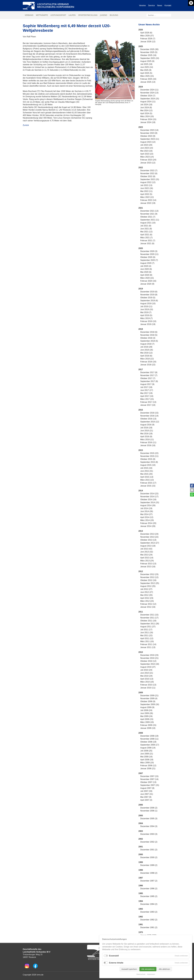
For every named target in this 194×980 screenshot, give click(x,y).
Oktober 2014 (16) (148, 500)
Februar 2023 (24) (148, 160)
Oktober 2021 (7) (148, 217)
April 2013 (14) (147, 558)
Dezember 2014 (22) (149, 494)
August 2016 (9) (147, 425)
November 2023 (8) (149, 133)
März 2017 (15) (147, 399)
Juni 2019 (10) (147, 309)
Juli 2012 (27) (146, 589)
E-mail (192, 490)
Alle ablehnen (164, 969)
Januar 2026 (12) (148, 42)
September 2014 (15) (150, 502)
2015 (141, 450)
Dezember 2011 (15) (149, 615)
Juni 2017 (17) (147, 390)
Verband (29, 15)
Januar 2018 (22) (148, 365)
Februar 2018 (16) (148, 362)
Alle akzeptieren (148, 969)
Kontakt (168, 5)
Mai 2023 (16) (146, 151)
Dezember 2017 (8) (149, 372)
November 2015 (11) (149, 456)
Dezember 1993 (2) (149, 912)
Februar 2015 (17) (148, 483)
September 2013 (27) (150, 543)
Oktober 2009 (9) (148, 701)
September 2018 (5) (149, 341)
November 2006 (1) (149, 811)
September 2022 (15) (150, 179)
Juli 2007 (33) (146, 791)
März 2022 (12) (147, 197)
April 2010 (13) (147, 679)
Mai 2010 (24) (146, 676)
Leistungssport (58, 15)
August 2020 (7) (147, 263)
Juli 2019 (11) (146, 306)
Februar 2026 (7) (148, 39)
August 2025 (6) (147, 61)
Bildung (114, 15)
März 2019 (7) (146, 318)
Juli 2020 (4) (146, 266)
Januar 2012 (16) (148, 607)
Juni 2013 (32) (147, 552)
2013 (141, 531)
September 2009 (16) (150, 704)
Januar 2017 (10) (148, 405)
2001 (141, 847)
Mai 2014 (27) (146, 514)
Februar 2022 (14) (148, 200)
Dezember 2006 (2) (149, 808)
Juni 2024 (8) (146, 108)
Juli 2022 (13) (146, 185)
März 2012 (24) (147, 601)
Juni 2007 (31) (147, 794)
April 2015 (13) (147, 477)
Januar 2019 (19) (148, 324)
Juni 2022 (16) (147, 188)
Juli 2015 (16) (146, 468)
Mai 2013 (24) (146, 555)
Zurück (26, 125)
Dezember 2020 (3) (149, 251)
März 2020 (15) (147, 278)
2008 (141, 733)
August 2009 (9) (147, 707)
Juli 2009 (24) (146, 710)
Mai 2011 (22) (146, 635)
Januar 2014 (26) (148, 526)
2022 (141, 168)
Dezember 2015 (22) (149, 453)
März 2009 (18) (147, 722)
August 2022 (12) (148, 182)
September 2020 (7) (149, 260)
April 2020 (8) (146, 275)
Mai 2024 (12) (146, 110)
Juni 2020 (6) (146, 269)
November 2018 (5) (149, 335)
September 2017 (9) (149, 381)
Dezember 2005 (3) (149, 819)
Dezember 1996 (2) (149, 889)
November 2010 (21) (149, 658)
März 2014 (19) (147, 520)
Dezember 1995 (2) (149, 896)
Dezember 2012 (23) (149, 574)
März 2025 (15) (147, 76)
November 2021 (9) (149, 214)
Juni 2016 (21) (147, 431)
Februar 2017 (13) (148, 402)
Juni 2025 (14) (147, 67)
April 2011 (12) (147, 638)
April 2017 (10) (147, 396)
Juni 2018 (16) (147, 350)
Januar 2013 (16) (148, 567)
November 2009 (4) (149, 698)
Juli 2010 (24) (146, 670)
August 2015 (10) (148, 465)
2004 (141, 823)
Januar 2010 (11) (148, 688)
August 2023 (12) (148, 142)
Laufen (72, 15)
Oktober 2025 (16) (148, 55)
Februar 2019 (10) (148, 321)
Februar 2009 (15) (148, 725)
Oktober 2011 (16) (148, 621)
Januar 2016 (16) (148, 445)
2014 (141, 491)
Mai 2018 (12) (146, 353)
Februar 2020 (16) (148, 281)
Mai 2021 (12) (146, 232)
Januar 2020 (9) (147, 284)
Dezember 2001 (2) (149, 850)
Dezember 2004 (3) (149, 826)
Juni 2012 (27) (147, 592)
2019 (141, 289)
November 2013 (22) (149, 537)
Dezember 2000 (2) (149, 857)
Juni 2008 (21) (147, 754)
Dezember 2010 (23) (149, 655)
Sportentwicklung (88, 15)
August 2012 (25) (148, 586)
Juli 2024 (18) (146, 105)
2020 (141, 248)
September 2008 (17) (150, 745)
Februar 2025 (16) (148, 79)
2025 (141, 46)
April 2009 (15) (147, 719)
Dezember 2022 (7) (149, 170)
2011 (141, 612)
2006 (141, 805)
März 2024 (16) (147, 116)
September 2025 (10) (150, 58)
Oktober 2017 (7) (148, 378)
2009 (141, 693)
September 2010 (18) (150, 664)
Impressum (151, 974)
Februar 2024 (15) (148, 119)
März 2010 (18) (147, 682)
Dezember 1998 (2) (149, 873)
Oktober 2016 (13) (148, 419)
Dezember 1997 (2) (149, 881)
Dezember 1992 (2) (149, 920)
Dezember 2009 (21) (149, 696)
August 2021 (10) (148, 223)
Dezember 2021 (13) (149, 211)
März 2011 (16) (147, 641)
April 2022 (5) (146, 194)
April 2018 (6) (146, 356)
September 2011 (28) (150, 624)
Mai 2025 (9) (146, 70)
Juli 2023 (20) (146, 145)
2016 (141, 410)
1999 (141, 862)
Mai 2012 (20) (146, 595)
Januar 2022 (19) (148, 203)
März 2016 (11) (147, 439)
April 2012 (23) (147, 598)
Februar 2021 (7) (148, 241)
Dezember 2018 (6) (149, 332)
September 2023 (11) (150, 139)
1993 (141, 909)
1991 (141, 924)
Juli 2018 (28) (146, 347)
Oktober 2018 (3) (148, 338)
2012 (141, 571)
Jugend (104, 15)
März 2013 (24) (147, 561)
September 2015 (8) (149, 462)
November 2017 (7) (149, 375)
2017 (141, 369)
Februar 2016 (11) (148, 442)
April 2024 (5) (146, 113)
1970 (141, 932)
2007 (141, 773)
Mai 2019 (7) (146, 312)
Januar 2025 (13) (148, 82)
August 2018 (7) (147, 344)
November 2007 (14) (149, 779)
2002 (141, 839)
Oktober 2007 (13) (148, 782)
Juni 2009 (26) (147, 713)
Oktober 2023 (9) (148, 136)
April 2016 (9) (146, 437)
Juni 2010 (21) (147, 673)
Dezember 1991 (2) (149, 927)
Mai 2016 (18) (146, 434)
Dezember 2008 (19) (149, 736)
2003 (141, 831)
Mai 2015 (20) (146, 474)
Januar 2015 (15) (148, 486)
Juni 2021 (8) (146, 229)
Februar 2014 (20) (148, 523)
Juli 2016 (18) (146, 428)
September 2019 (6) (149, 301)
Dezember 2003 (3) (149, 834)
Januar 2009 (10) (148, 728)
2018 (141, 329)
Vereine (142, 5)
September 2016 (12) (150, 422)
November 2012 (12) (149, 577)
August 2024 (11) (148, 102)
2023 (141, 127)
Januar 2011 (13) (148, 647)
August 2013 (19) (148, 546)
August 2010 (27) (148, 667)
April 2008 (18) (147, 760)
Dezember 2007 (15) (149, 776)
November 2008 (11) (149, 739)
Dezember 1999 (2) (149, 865)
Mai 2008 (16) (146, 757)
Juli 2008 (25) (146, 751)
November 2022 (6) (149, 173)
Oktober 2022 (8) (148, 176)
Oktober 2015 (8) (148, 459)
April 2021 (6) (146, 235)
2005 (141, 816)
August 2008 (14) (148, 748)
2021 (141, 208)
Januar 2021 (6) (147, 243)
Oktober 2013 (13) (148, 540)
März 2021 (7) (146, 238)
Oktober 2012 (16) (148, 580)
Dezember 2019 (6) (149, 292)
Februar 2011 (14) (148, 644)
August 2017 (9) (147, 384)
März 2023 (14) (147, 157)
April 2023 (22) (147, 154)
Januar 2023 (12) (148, 163)
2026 (141, 30)
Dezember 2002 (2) (149, 842)
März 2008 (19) (147, 763)
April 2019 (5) (146, 315)
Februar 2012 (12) (148, 604)
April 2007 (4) (146, 800)
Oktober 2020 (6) (148, 257)
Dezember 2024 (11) (149, 90)
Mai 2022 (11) (146, 191)
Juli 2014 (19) (146, 508)
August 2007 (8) (147, 788)
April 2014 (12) (147, 517)
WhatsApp (192, 495)
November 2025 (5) (149, 52)
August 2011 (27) (148, 627)
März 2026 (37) (147, 36)
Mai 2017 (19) (146, 393)
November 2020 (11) (149, 254)
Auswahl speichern (129, 969)
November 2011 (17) (149, 618)
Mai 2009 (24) (146, 716)
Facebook (192, 486)
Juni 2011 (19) (147, 633)
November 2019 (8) (149, 295)
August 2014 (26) (148, 505)
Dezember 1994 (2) (149, 904)
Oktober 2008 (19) (148, 742)
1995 (141, 893)
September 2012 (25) (150, 583)
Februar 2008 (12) (148, 766)
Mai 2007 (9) (146, 797)
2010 (141, 652)
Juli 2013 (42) (146, 549)
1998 (141, 870)
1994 (141, 901)
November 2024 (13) (149, 93)
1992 (141, 917)
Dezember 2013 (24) (149, 534)
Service (151, 5)
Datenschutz (141, 974)
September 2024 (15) (150, 99)
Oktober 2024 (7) (148, 96)
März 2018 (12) (147, 359)
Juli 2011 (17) (146, 630)
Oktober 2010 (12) (148, 661)
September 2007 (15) (150, 785)
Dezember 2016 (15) (149, 413)
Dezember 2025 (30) (149, 49)
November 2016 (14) (149, 416)
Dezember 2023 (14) (149, 130)
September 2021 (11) (150, 220)
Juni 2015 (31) (147, 471)
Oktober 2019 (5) (148, 298)
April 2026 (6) (146, 33)
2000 (141, 854)
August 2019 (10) (148, 304)
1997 (141, 878)
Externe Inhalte (116, 963)
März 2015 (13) (147, 480)
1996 (141, 886)
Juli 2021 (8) (146, 226)
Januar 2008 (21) (148, 769)
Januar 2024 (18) (148, 122)
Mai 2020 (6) (146, 272)
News (160, 5)
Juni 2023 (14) (147, 148)
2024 (141, 87)
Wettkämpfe (42, 15)
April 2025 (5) (146, 73)
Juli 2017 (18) (146, 387)
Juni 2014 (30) (147, 511)
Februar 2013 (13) (148, 564)
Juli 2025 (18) (146, 64)
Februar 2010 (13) (148, 685)
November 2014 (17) (149, 497)
